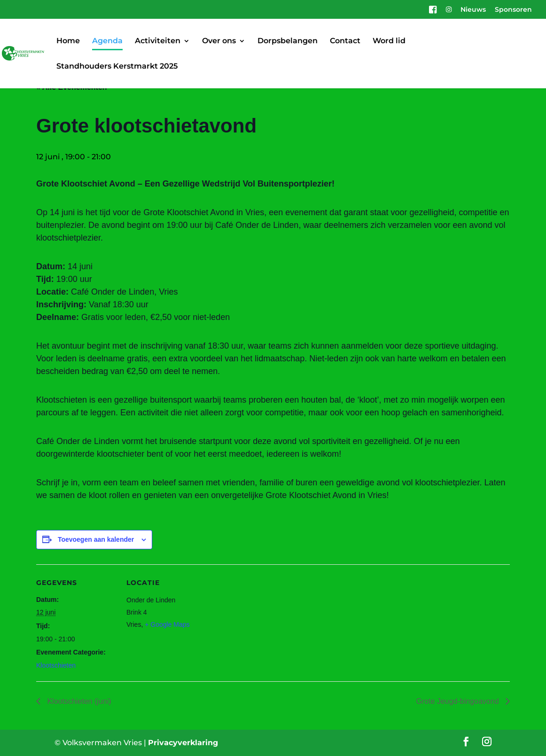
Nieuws (473, 10)
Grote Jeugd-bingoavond (458, 701)
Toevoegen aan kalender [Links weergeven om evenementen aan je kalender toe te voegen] (96, 539)
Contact (345, 41)
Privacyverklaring (183, 743)
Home (68, 41)
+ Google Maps (167, 624)
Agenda (107, 41)
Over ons (219, 41)
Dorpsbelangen (288, 41)
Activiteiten (158, 41)
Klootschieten (56, 665)
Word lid (389, 41)
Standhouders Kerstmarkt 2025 (117, 67)
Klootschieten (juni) (78, 701)
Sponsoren (513, 10)
